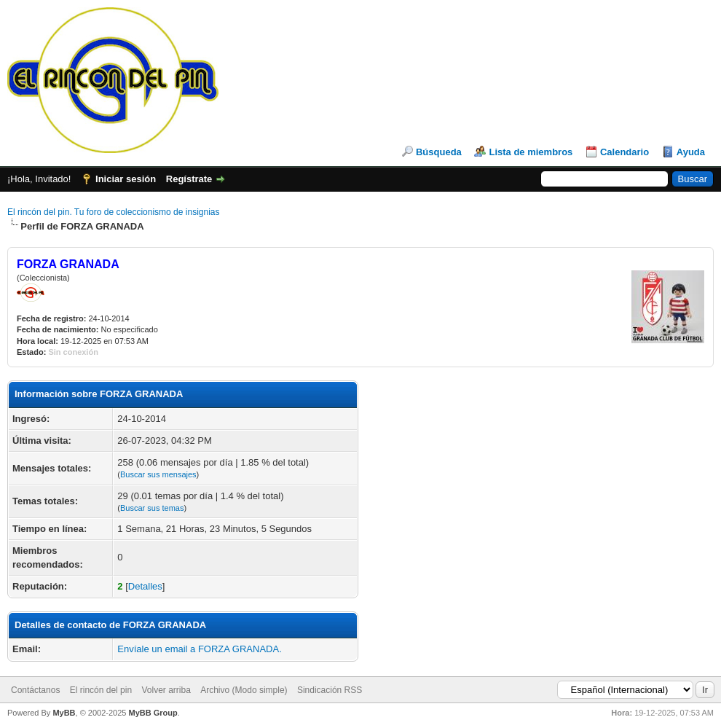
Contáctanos (35, 690)
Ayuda (691, 152)
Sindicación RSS (330, 690)
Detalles (145, 586)
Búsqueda (439, 152)
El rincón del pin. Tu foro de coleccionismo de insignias (114, 212)
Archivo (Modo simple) (244, 690)
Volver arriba (166, 690)
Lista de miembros (531, 152)
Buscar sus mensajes (158, 474)
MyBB (64, 713)
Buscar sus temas (152, 508)
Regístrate (189, 179)
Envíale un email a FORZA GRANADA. (199, 649)
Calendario (625, 152)
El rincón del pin (101, 690)
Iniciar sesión (126, 179)
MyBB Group (153, 713)
